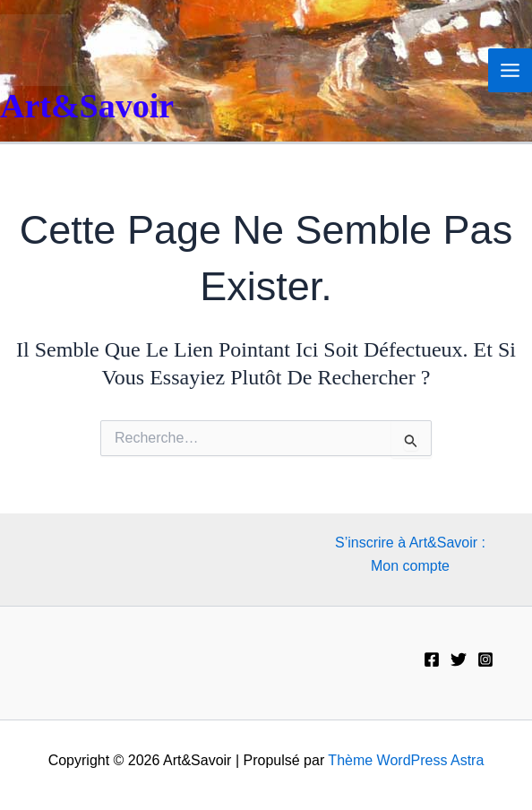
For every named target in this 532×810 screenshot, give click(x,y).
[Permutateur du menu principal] (510, 70)
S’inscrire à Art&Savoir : (410, 543)
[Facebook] (432, 659)
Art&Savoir (87, 106)
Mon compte (410, 566)
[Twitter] (459, 659)
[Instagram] (485, 659)
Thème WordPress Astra (406, 760)
